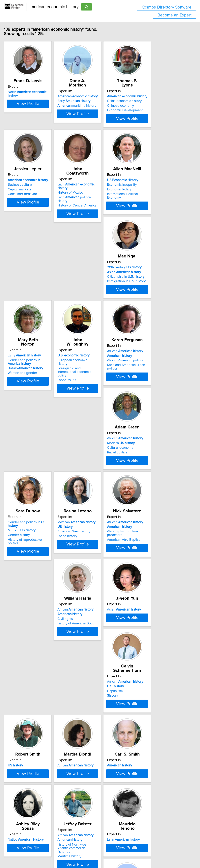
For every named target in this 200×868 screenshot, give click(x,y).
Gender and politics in (158, 354)
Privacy (136, 854)
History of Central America (94, 193)
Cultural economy (87, 363)
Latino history (24, 455)
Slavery (80, 540)
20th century (32, 267)
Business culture (27, 184)
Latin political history (97, 189)
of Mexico (87, 184)
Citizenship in (33, 276)
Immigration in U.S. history (34, 280)
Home (126, 854)
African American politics (33, 363)
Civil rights (141, 450)
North (39, 92)
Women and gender (89, 284)
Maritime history (26, 720)
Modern (88, 358)
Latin (98, 179)
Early (91, 97)
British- (92, 279)
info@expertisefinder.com (103, 854)
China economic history (151, 97)
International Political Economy (156, 193)
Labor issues (143, 284)
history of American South (153, 455)
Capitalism (82, 536)
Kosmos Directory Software (166, 7)
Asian (31, 271)
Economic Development (151, 106)
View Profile (39, 118)
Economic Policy (146, 189)
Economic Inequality (148, 184)
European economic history (154, 271)
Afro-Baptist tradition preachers (97, 450)
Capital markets (26, 189)
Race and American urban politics (39, 368)
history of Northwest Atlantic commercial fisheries (35, 714)
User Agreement (154, 854)
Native (152, 616)
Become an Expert (174, 15)
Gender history (145, 363)
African (32, 354)
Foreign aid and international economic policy (155, 278)
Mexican (33, 441)
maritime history (93, 101)
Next (112, 834)
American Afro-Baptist (90, 455)
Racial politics (84, 368)
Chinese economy (147, 101)
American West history (31, 450)
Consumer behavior (29, 193)
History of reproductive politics (156, 368)
